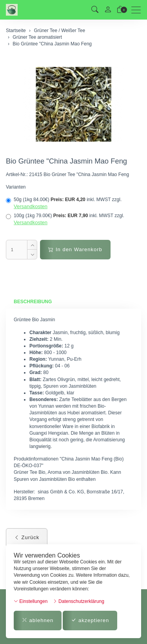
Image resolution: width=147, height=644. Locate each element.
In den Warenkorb (75, 249)
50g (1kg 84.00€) (64, 203)
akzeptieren (90, 620)
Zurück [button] (27, 537)
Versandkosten (31, 206)
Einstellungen (31, 601)
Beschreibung (33, 302)
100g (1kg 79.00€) (65, 219)
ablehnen (38, 620)
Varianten (16, 187)
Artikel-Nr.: (17, 174)
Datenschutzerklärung (79, 601)
